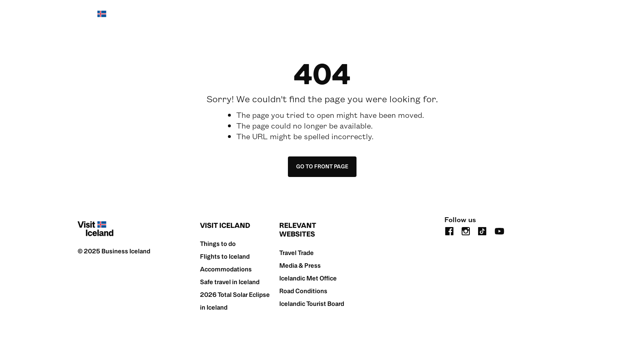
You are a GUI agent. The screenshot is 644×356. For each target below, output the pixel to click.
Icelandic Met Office (308, 278)
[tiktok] (482, 231)
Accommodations (226, 269)
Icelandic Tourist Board (312, 304)
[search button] (561, 18)
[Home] (95, 18)
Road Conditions (303, 291)
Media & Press (300, 265)
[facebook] (449, 231)
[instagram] (466, 231)
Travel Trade (297, 253)
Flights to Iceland (225, 256)
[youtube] (499, 231)
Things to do (218, 244)
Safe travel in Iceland (230, 282)
